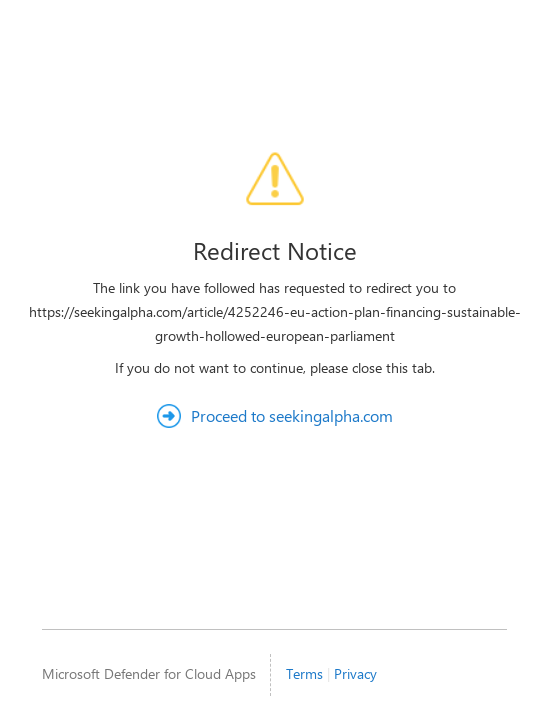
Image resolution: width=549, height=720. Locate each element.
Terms (304, 673)
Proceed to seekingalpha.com (292, 415)
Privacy (355, 673)
